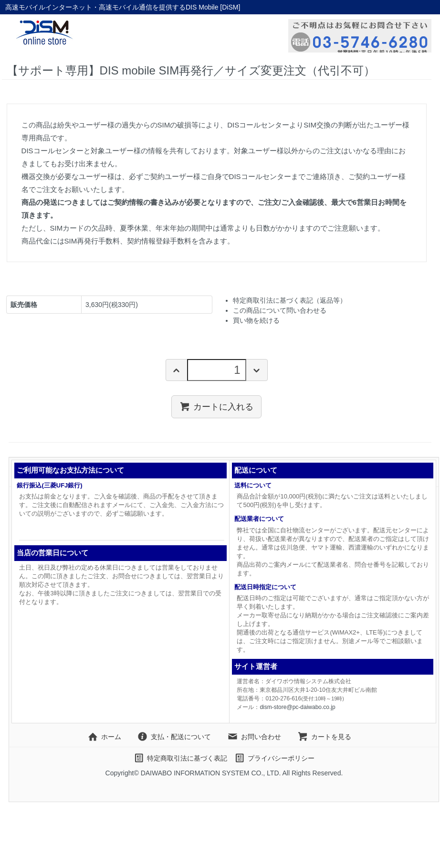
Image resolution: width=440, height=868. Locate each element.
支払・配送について (174, 737)
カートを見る (324, 737)
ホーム (104, 737)
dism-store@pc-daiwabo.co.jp (297, 707)
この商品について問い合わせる (280, 310)
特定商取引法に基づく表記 (180, 758)
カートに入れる (216, 406)
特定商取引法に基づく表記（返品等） (290, 300)
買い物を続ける (256, 320)
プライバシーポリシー (274, 758)
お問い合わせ (254, 737)
